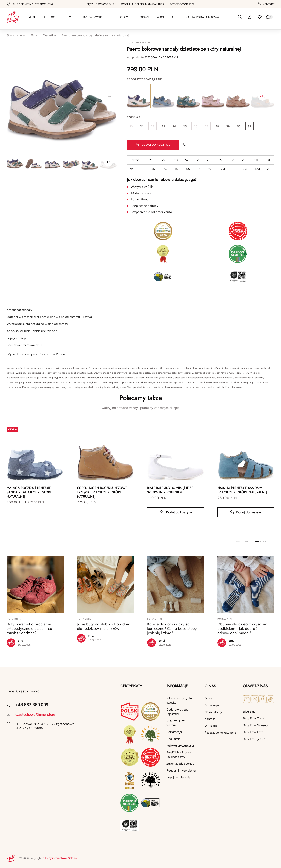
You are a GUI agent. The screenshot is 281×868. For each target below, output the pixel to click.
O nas (208, 698)
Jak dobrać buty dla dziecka (179, 700)
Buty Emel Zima (253, 718)
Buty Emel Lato (253, 732)
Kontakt (266, 4)
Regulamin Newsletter (181, 770)
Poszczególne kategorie (220, 733)
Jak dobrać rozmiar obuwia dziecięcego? (162, 180)
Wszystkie (49, 35)
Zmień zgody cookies (180, 764)
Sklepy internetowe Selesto (60, 858)
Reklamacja (174, 732)
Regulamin (173, 739)
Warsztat (211, 726)
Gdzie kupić (212, 705)
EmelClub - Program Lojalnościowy (180, 755)
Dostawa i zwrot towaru (177, 723)
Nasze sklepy (213, 712)
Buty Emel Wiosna (255, 725)
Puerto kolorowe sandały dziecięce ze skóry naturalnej (95, 35)
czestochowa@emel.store (35, 714)
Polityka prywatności (180, 746)
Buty (34, 35)
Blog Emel (250, 712)
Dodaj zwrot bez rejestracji (177, 712)
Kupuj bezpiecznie (178, 777)
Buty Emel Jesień (254, 739)
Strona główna (16, 35)
